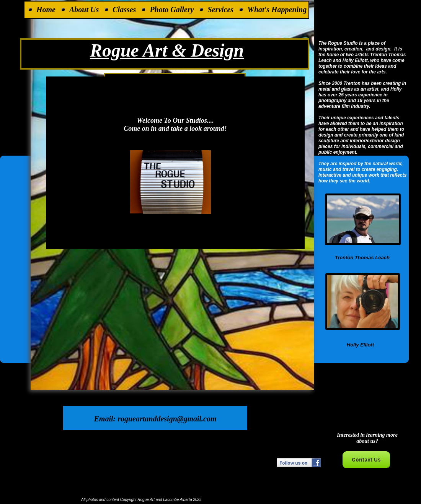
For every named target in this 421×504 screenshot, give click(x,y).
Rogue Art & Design (167, 50)
